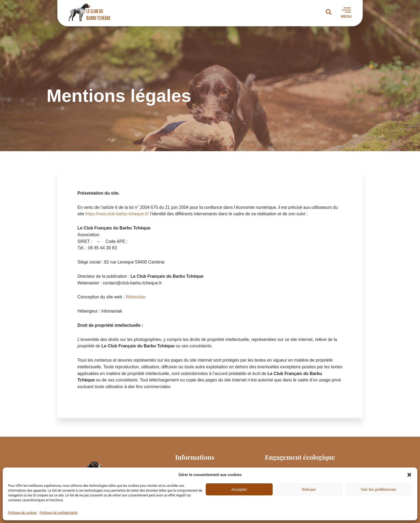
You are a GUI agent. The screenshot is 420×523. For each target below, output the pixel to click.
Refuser (309, 489)
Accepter (239, 489)
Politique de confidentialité (58, 513)
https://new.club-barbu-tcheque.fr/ (117, 214)
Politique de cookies (22, 513)
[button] (409, 475)
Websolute (136, 297)
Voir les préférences (379, 489)
